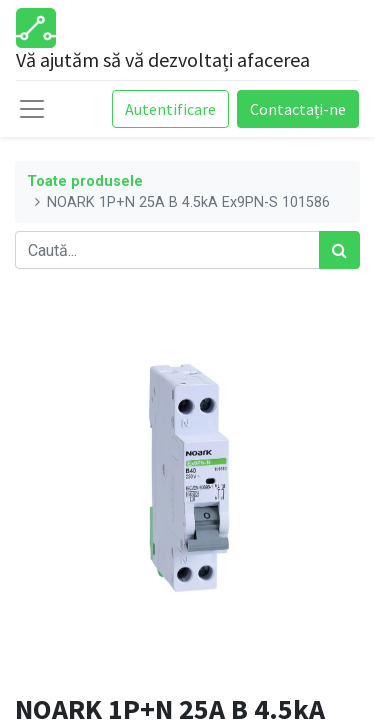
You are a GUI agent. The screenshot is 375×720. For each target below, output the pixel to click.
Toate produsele (85, 181)
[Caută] (339, 250)
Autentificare (170, 109)
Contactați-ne (298, 109)
